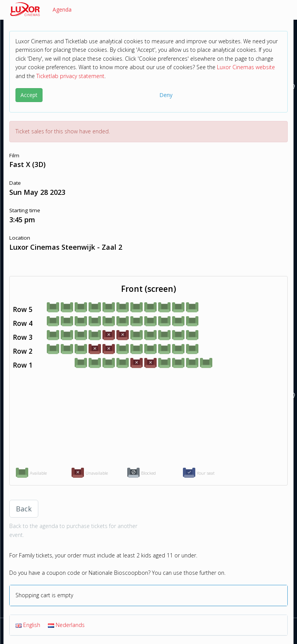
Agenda (62, 9)
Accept (29, 95)
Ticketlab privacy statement (70, 76)
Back (24, 509)
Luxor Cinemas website (246, 67)
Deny (166, 95)
